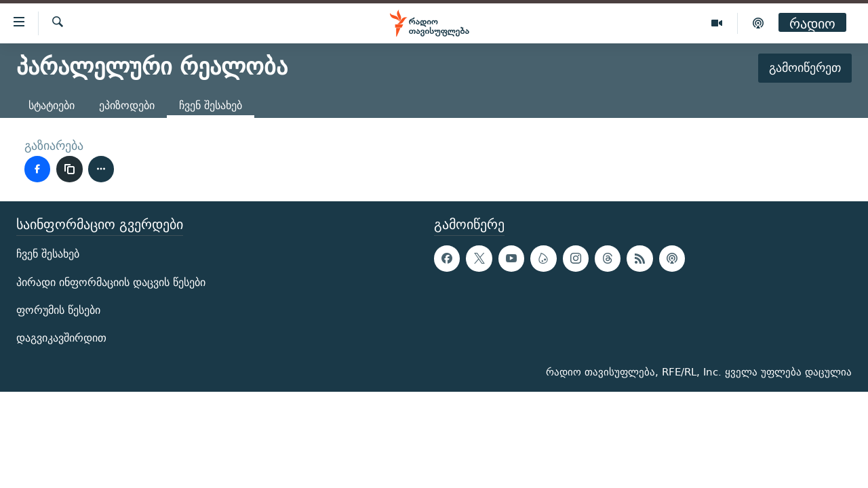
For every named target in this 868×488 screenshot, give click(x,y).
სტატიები (52, 105)
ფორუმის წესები (58, 309)
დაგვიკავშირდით (61, 338)
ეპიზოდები (127, 105)
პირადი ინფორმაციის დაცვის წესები (111, 282)
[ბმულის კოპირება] (69, 169)
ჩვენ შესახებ (48, 254)
